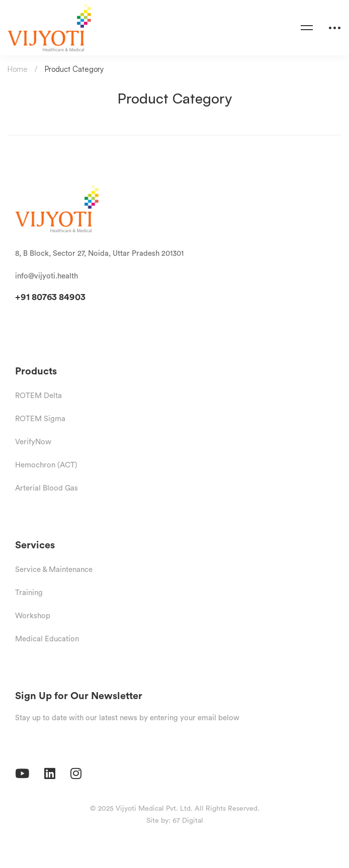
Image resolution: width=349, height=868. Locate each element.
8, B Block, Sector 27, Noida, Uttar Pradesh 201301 (99, 253)
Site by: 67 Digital (175, 820)
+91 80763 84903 (50, 297)
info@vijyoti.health (47, 276)
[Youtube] (22, 773)
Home (18, 69)
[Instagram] (76, 773)
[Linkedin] (50, 773)
